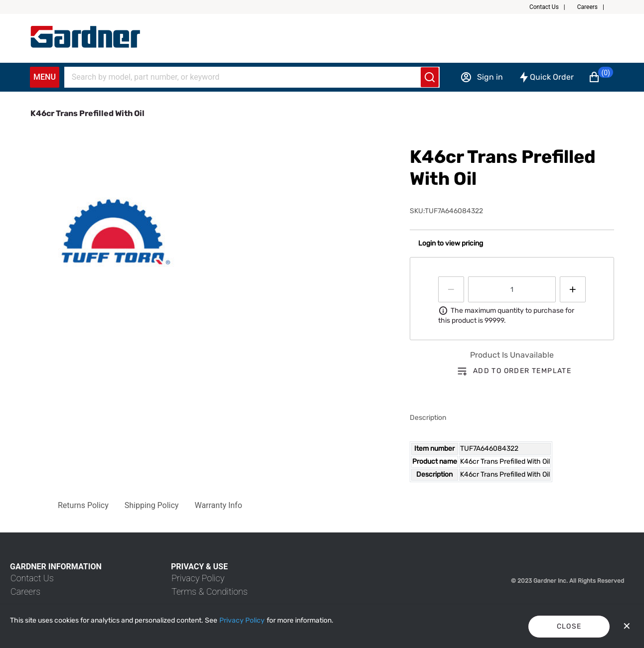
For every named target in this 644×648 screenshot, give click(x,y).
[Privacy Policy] (242, 621)
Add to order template (522, 371)
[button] (551, 7)
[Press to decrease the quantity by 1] (451, 289)
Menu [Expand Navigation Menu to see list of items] (45, 77)
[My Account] (85, 37)
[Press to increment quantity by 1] (573, 289)
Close (569, 626)
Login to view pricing (451, 243)
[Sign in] (482, 77)
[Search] (246, 77)
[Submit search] (430, 77)
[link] (32, 578)
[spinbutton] (512, 289)
